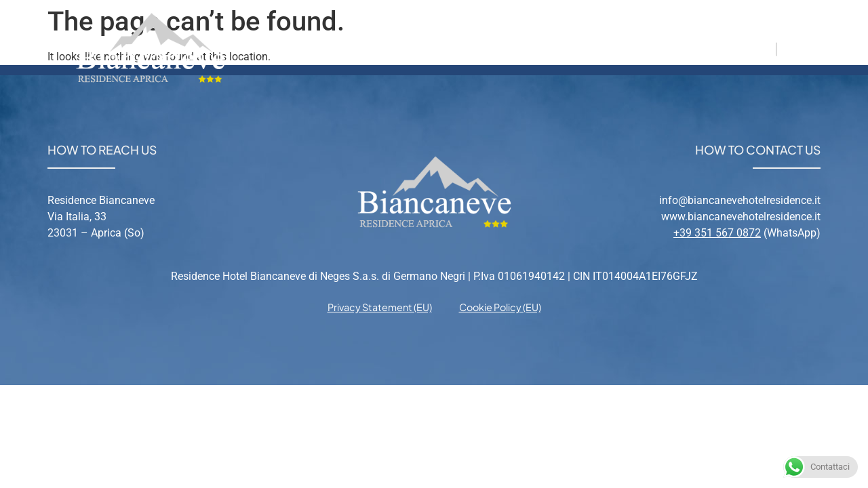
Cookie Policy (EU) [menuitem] (500, 307)
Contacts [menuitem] (649, 48)
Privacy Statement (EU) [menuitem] (380, 307)
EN (791, 48)
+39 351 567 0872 (717, 233)
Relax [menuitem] (575, 48)
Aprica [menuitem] (508, 48)
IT (765, 48)
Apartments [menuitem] (419, 48)
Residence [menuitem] (317, 48)
